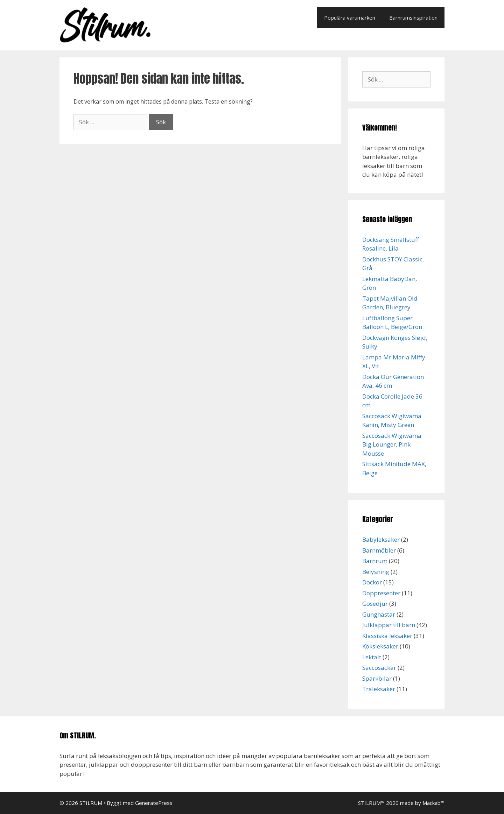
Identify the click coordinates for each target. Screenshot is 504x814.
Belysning (376, 572)
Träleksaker (379, 689)
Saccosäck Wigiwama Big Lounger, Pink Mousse (392, 444)
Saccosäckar (379, 668)
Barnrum (375, 561)
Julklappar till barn (389, 625)
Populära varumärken (350, 17)
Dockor (372, 582)
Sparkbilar (377, 678)
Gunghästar (379, 614)
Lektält (372, 657)
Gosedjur (375, 604)
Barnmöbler (379, 550)
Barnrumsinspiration (413, 17)
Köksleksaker (380, 646)
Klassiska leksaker (387, 636)
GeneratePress (154, 803)
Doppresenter (381, 593)
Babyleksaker (381, 539)
